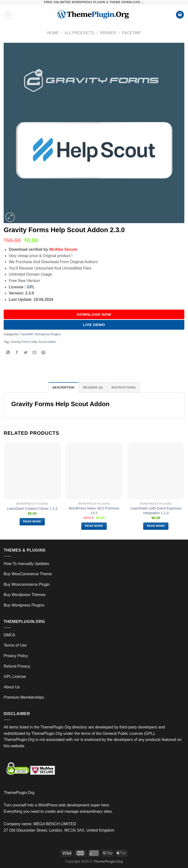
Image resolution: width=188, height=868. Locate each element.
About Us (12, 687)
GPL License (15, 677)
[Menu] (8, 15)
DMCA (9, 635)
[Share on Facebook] (17, 353)
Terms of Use (15, 645)
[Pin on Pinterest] (43, 353)
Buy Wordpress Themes (25, 595)
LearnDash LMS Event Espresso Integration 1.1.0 (156, 511)
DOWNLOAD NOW (94, 314)
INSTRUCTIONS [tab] (123, 387)
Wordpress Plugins (48, 334)
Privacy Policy (16, 656)
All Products (79, 33)
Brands (108, 33)
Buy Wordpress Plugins (24, 605)
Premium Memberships (24, 697)
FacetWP (131, 33)
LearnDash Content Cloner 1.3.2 (32, 509)
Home (53, 33)
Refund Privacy (17, 666)
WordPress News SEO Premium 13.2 (94, 511)
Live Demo (94, 325)
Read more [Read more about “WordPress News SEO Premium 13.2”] (94, 526)
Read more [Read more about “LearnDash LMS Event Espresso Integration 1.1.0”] (156, 526)
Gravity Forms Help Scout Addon (33, 342)
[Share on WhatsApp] (8, 353)
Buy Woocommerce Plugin (27, 584)
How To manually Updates (26, 564)
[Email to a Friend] (35, 353)
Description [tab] (63, 387)
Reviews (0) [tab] (93, 387)
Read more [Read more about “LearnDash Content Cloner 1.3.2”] (32, 521)
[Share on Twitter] (26, 353)
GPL (31, 287)
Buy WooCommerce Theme (28, 574)
